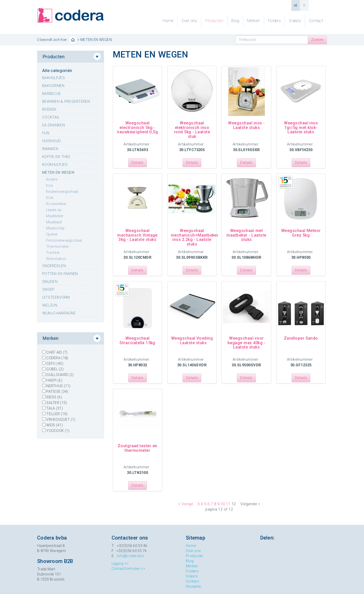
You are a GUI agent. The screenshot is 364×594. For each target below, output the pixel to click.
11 (228, 504)
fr (305, 5)
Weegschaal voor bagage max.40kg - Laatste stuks (246, 343)
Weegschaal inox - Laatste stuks (246, 125)
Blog (235, 21)
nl (296, 5)
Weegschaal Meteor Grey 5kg (301, 233)
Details (138, 163)
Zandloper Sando (301, 338)
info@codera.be (130, 556)
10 (223, 504)
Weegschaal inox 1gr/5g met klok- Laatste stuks (301, 127)
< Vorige (186, 504)
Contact (316, 21)
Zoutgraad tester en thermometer (138, 448)
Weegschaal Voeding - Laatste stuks (192, 341)
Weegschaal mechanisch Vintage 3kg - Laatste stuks (137, 235)
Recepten (193, 586)
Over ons (189, 21)
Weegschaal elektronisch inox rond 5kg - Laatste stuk (192, 130)
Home (168, 21)
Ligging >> (120, 563)
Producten (214, 21)
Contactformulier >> (128, 569)
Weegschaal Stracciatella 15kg (137, 341)
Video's (295, 21)
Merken (254, 21)
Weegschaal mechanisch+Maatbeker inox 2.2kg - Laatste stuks (195, 237)
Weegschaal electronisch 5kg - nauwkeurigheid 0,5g (137, 127)
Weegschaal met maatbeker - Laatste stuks (246, 235)
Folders (274, 21)
